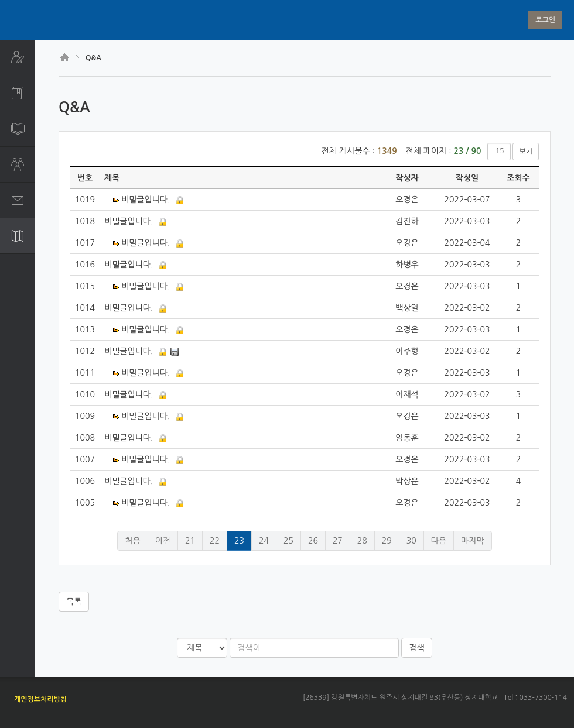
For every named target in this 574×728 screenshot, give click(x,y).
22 (215, 541)
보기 (526, 152)
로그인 (545, 20)
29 (387, 541)
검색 (416, 648)
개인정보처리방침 (40, 699)
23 (239, 541)
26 (313, 541)
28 (362, 541)
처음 (132, 541)
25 (288, 541)
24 (264, 541)
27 (338, 541)
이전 (163, 541)
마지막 (472, 541)
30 (411, 541)
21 (190, 541)
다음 (439, 541)
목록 (74, 602)
